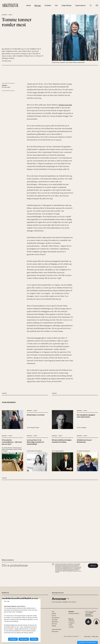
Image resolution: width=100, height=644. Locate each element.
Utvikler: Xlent (95, 636)
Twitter (70, 625)
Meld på (93, 566)
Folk (56, 6)
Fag (53, 612)
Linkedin (71, 627)
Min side (54, 624)
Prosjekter (48, 6)
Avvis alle (34, 639)
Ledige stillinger (66, 6)
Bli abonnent (56, 618)
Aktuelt (28, 6)
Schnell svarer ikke (65, 121)
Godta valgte (24, 639)
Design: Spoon (87, 636)
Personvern (55, 631)
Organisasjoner (81, 6)
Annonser (60, 599)
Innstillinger (13, 639)
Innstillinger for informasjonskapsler (87, 643)
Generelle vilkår (57, 629)
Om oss (54, 616)
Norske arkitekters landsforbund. (89, 614)
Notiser (54, 614)
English (54, 626)
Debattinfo (55, 622)
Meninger (38, 6)
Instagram (71, 623)
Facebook (71, 621)
